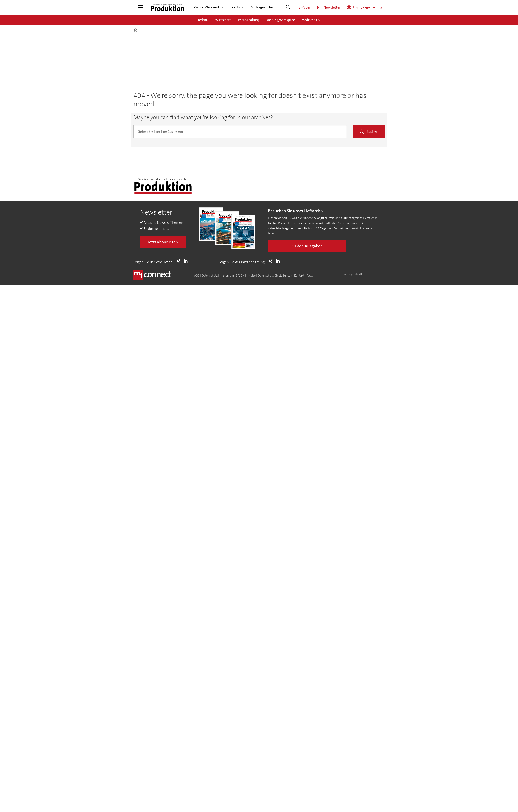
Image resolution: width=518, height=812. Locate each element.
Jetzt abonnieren (163, 242)
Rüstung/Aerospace (281, 20)
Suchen (373, 131)
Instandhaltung (249, 20)
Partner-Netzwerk (207, 7)
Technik (203, 20)
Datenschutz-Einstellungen (275, 275)
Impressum (227, 275)
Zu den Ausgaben (307, 246)
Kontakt (299, 275)
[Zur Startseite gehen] (168, 7)
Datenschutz (210, 275)
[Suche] (288, 7)
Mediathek (309, 20)
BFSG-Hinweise (246, 275)
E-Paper (305, 7)
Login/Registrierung (368, 7)
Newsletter (332, 7)
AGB (197, 275)
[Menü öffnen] (141, 7)
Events (235, 7)
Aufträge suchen (263, 7)
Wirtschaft (223, 20)
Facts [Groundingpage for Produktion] (310, 275)
